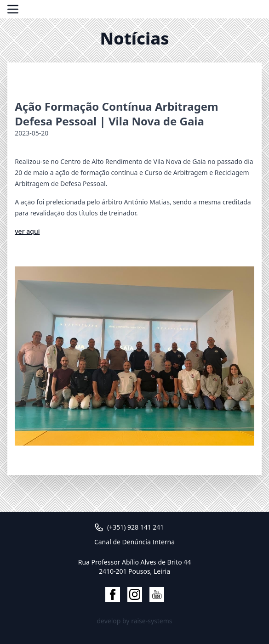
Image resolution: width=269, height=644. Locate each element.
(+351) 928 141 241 (135, 527)
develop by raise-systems (134, 621)
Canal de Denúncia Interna (134, 542)
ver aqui (27, 231)
